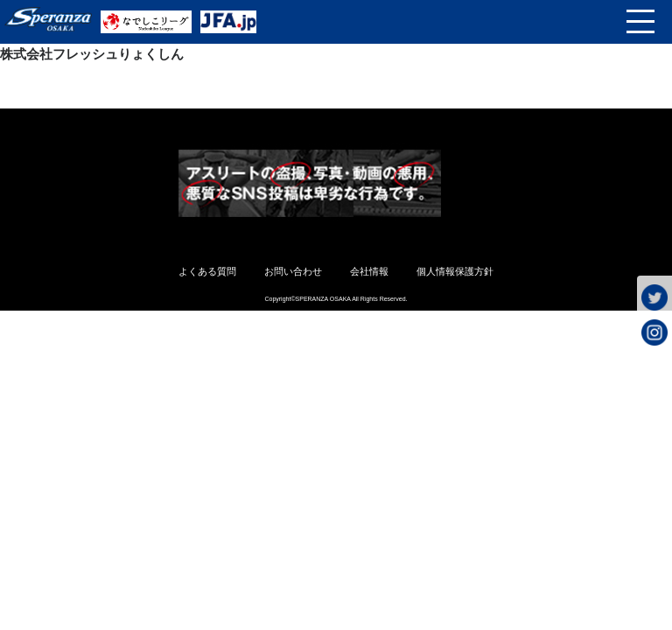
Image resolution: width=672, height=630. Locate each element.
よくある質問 (207, 271)
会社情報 (369, 271)
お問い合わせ (293, 271)
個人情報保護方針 (455, 271)
